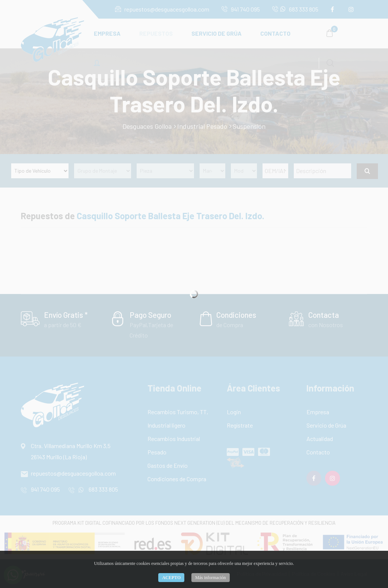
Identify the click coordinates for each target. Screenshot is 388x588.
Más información (210, 578)
